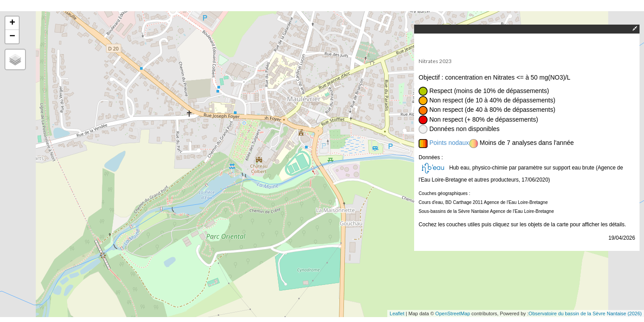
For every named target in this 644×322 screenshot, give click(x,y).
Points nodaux (449, 143)
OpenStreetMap (453, 314)
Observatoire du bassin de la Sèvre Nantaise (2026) (585, 314)
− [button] (12, 37)
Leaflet (397, 314)
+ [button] (12, 23)
